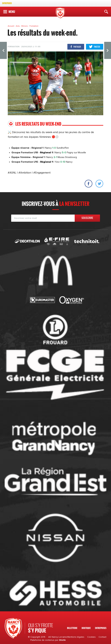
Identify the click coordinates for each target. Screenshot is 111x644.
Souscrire (87, 218)
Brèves (25, 26)
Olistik (62, 640)
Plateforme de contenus (42, 640)
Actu (18, 26)
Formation (34, 26)
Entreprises (7, 3)
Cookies (91, 637)
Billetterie (72, 628)
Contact (102, 637)
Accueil (11, 26)
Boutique (86, 628)
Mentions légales (76, 637)
